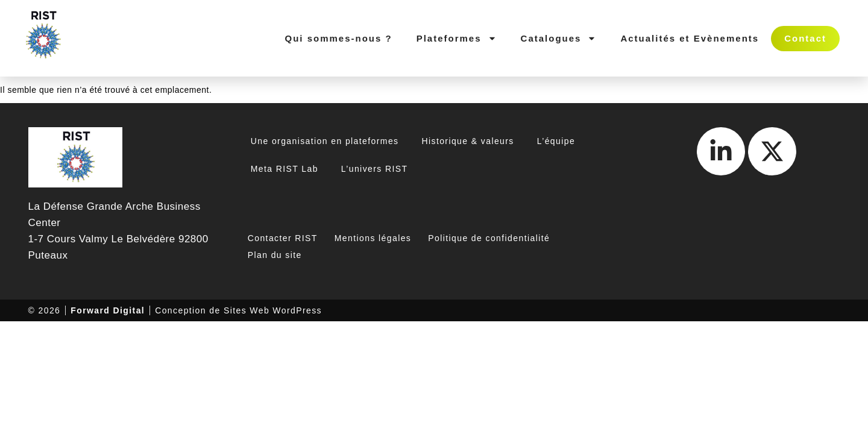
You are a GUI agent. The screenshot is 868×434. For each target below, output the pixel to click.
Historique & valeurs (467, 141)
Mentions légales (373, 238)
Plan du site (275, 255)
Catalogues (559, 38)
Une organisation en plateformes (325, 141)
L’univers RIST (375, 169)
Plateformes (457, 38)
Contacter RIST (283, 238)
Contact (805, 38)
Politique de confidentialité (489, 238)
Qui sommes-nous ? (338, 38)
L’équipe (556, 141)
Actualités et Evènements (690, 38)
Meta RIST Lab (285, 169)
